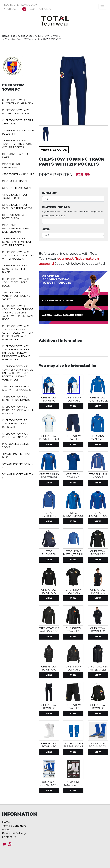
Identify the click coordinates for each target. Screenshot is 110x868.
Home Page (9, 36)
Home (6, 822)
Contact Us (9, 837)
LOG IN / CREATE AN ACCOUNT (21, 5)
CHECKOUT (46, 9)
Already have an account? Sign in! (63, 315)
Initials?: (50, 193)
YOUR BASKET (19, 9)
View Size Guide (54, 150)
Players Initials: (73, 211)
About (6, 830)
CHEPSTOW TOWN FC (48, 36)
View (49, 406)
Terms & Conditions (14, 826)
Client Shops (25, 36)
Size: (46, 229)
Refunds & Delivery (14, 833)
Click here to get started (58, 300)
